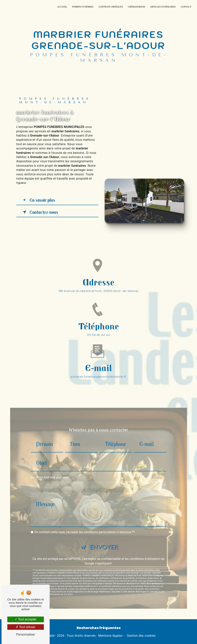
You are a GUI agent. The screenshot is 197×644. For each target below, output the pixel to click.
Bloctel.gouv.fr (142, 586)
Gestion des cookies (141, 636)
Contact (186, 7)
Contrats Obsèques (111, 7)
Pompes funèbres (83, 7)
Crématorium (136, 7)
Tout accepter (25, 619)
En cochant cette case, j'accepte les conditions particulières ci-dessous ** (85, 527)
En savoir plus (38, 200)
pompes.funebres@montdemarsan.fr (98, 371)
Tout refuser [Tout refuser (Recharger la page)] (26, 627)
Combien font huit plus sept (50, 472)
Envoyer (104, 542)
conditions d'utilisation (145, 554)
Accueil (62, 7)
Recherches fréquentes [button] (99, 628)
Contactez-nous (40, 212)
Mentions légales (110, 636)
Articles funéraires (163, 7)
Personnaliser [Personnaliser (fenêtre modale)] (26, 634)
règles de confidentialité (104, 554)
